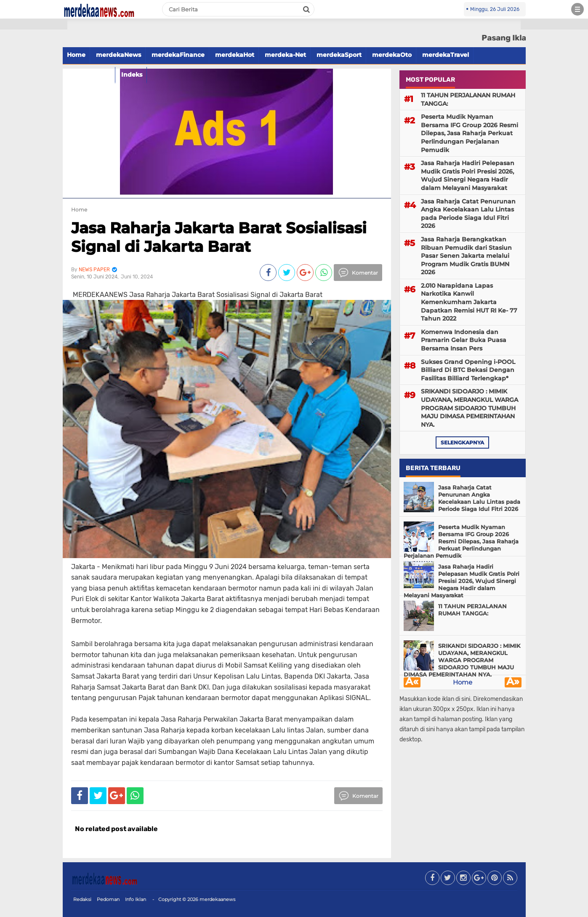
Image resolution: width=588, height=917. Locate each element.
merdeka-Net (285, 55)
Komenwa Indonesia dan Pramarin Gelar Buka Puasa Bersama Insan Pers (464, 340)
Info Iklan (136, 899)
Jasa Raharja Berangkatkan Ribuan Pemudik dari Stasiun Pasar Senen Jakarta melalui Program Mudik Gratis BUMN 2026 (466, 256)
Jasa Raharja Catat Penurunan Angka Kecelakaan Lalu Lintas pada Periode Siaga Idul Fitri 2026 (468, 214)
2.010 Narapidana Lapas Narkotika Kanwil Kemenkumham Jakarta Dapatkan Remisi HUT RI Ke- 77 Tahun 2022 (469, 302)
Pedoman (108, 899)
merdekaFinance (178, 55)
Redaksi (82, 899)
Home (76, 55)
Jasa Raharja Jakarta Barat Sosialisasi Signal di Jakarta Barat (219, 237)
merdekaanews (217, 899)
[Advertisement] (34, 152)
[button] (34, 24)
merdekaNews (118, 55)
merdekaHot (235, 55)
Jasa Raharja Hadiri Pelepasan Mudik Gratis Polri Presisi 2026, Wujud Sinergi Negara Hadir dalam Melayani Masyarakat (468, 175)
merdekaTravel (446, 55)
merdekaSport (339, 55)
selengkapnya (462, 442)
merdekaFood (89, 75)
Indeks (132, 75)
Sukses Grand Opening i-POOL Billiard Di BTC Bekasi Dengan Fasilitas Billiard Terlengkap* (468, 370)
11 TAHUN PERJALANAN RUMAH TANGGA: (468, 99)
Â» (513, 682)
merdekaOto (392, 55)
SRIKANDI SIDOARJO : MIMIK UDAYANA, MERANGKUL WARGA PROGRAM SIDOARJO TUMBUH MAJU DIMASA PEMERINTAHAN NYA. (470, 408)
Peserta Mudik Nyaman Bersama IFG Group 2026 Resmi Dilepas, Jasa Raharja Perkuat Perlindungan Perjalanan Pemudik (470, 133)
